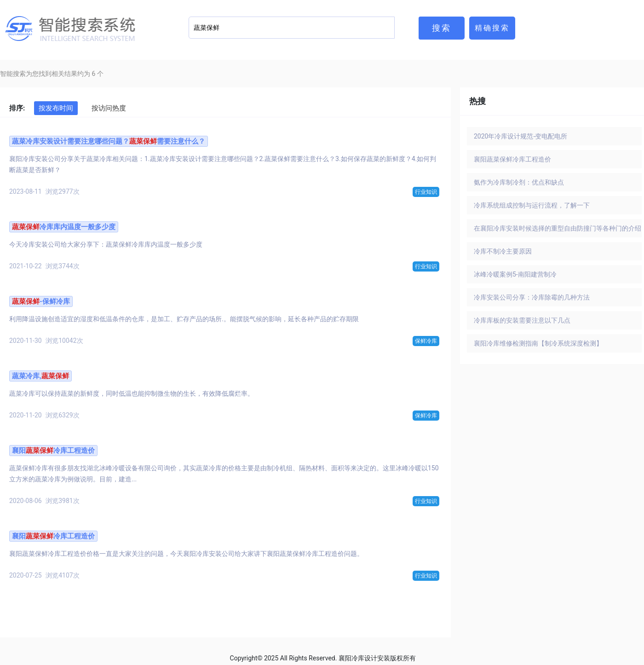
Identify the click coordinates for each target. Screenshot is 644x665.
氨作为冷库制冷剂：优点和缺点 (519, 182)
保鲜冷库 (426, 341)
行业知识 (426, 192)
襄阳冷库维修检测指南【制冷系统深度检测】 (538, 343)
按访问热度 (109, 108)
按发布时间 (56, 108)
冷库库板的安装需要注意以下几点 (522, 320)
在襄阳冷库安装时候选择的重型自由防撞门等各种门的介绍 (558, 228)
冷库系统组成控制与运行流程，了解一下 (532, 205)
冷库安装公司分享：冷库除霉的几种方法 (532, 297)
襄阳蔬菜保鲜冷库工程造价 (512, 159)
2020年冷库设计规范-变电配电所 (520, 136)
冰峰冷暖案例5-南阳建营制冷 (515, 274)
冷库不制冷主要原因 (503, 251)
